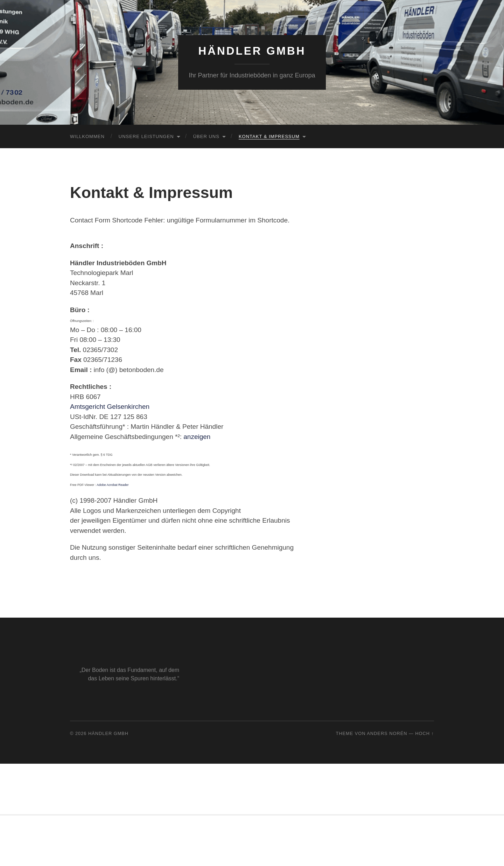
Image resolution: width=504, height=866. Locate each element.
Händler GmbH (252, 51)
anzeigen (197, 437)
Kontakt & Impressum (269, 136)
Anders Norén (387, 733)
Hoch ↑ (425, 733)
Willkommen (87, 136)
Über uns (206, 136)
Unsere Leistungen (146, 136)
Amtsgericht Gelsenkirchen (110, 407)
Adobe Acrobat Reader (113, 485)
